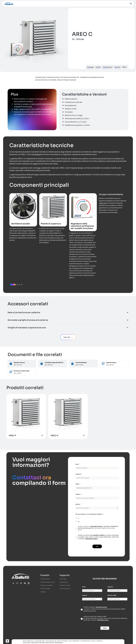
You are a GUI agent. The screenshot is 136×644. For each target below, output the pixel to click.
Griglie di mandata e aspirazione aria (27, 328)
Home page (90, 67)
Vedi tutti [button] (68, 337)
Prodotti (98, 67)
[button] (13, 285)
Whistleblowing (59, 642)
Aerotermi (117, 67)
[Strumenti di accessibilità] (7, 641)
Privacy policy (27, 642)
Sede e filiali (63, 579)
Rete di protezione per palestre (24, 312)
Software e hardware (46, 585)
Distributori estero (65, 585)
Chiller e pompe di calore (48, 582)
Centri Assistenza (65, 589)
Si (78, 518)
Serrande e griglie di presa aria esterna (28, 320)
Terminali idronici (108, 67)
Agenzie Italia (64, 582)
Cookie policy (35, 642)
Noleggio (43, 592)
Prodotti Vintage (45, 589)
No (79, 522)
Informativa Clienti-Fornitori (46, 642)
